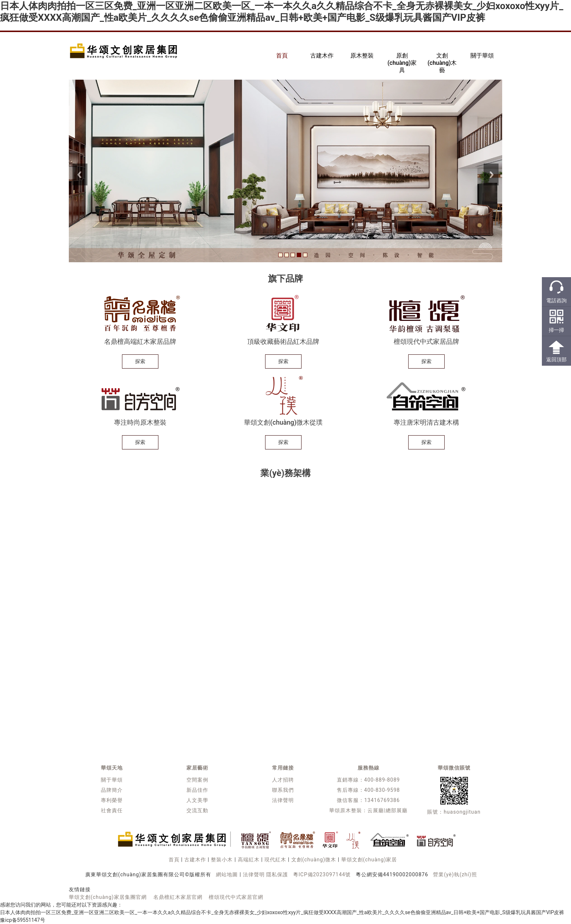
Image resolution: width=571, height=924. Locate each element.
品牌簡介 (112, 790)
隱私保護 (277, 874)
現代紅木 (275, 860)
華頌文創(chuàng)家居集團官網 (108, 897)
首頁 (282, 56)
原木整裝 (362, 56)
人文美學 (197, 800)
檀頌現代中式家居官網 (236, 897)
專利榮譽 (112, 800)
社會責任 (112, 810)
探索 (140, 361)
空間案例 (197, 780)
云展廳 (376, 810)
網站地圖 (227, 874)
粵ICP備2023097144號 (322, 874)
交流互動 (197, 810)
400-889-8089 (382, 780)
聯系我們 (283, 790)
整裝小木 (222, 860)
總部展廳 (397, 810)
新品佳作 (197, 790)
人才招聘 (283, 780)
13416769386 (382, 800)
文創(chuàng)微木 (314, 860)
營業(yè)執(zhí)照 (455, 874)
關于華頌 (482, 56)
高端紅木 (249, 860)
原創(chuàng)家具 (402, 63)
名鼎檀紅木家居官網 (178, 897)
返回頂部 (556, 359)
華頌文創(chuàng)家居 (369, 860)
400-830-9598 (382, 790)
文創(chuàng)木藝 (442, 63)
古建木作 (322, 56)
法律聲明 (283, 800)
